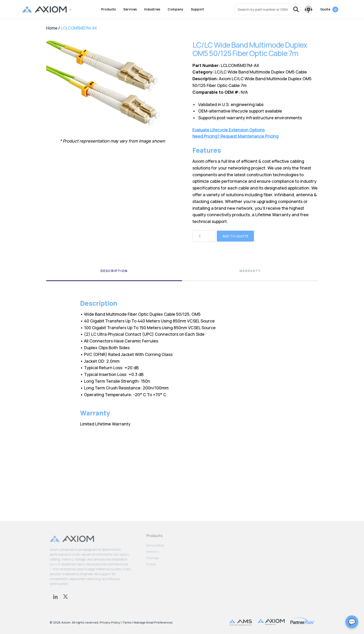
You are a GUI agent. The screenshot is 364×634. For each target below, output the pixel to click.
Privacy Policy (110, 622)
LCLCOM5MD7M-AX (79, 28)
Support (197, 9)
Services (130, 9)
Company (175, 9)
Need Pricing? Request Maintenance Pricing (236, 136)
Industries (152, 9)
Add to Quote (235, 236)
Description (114, 271)
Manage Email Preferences (153, 622)
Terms (127, 622)
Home (52, 28)
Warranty (250, 271)
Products (109, 9)
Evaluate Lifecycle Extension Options (229, 130)
